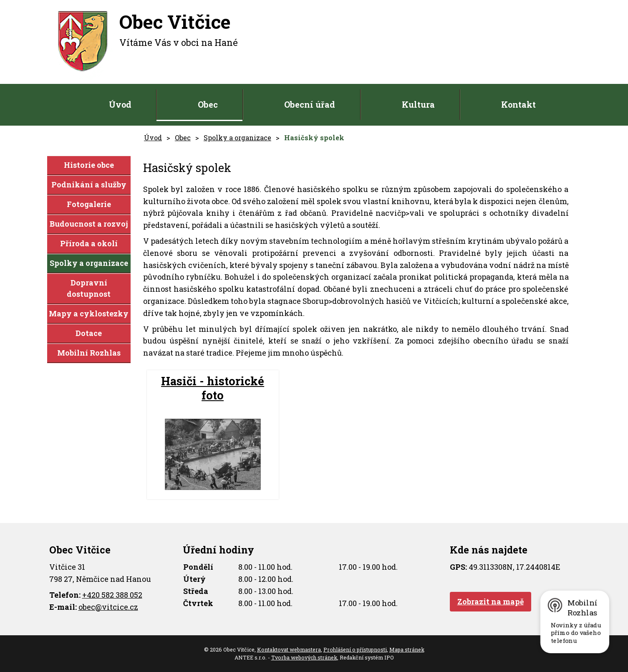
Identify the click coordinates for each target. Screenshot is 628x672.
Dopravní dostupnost (89, 288)
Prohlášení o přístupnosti (355, 649)
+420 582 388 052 (112, 595)
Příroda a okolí (89, 243)
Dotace (89, 333)
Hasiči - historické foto (213, 388)
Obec (208, 104)
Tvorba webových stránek (304, 657)
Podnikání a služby (89, 184)
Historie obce (89, 165)
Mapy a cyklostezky (89, 313)
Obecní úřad (310, 104)
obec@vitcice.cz (108, 607)
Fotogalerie (89, 204)
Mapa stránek (407, 649)
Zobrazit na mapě (491, 601)
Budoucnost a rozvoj (89, 224)
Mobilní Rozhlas (89, 353)
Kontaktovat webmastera (289, 649)
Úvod (120, 104)
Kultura (418, 104)
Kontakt (518, 104)
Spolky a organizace (237, 138)
